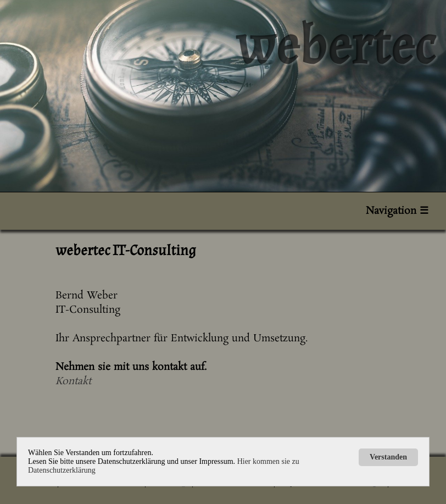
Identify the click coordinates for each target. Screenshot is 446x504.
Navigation (397, 211)
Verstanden (388, 457)
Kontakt (73, 381)
